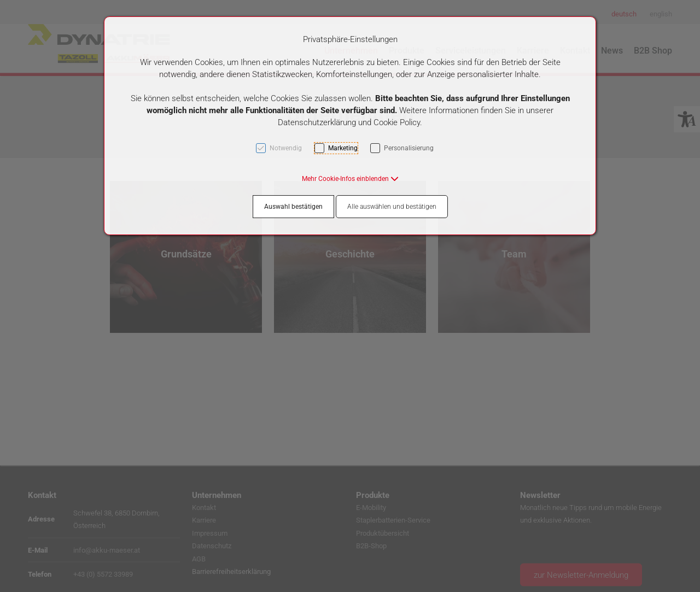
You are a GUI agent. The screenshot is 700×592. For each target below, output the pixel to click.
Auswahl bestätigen (293, 207)
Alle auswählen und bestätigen (392, 207)
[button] (350, 179)
